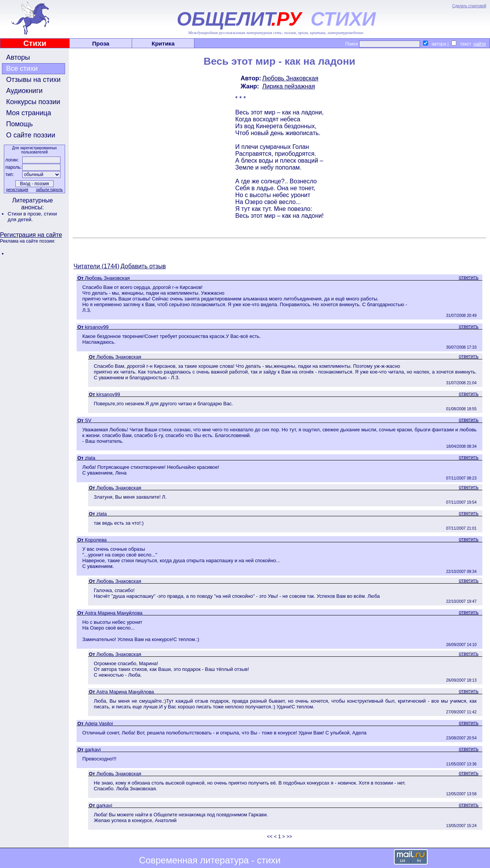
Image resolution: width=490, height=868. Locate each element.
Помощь (20, 124)
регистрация (17, 190)
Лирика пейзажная (289, 86)
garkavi (93, 750)
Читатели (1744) (96, 266)
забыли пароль (49, 190)
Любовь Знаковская (290, 78)
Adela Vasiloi (99, 724)
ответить (469, 277)
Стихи (35, 43)
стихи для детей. (32, 217)
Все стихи (22, 69)
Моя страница (29, 113)
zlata (90, 458)
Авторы (18, 57)
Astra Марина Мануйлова (114, 613)
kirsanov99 (97, 327)
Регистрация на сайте (31, 235)
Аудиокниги (24, 91)
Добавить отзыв (143, 266)
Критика (163, 43)
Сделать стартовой (469, 6)
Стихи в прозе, (26, 214)
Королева (96, 540)
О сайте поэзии (31, 135)
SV (88, 420)
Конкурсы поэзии (33, 102)
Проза (101, 43)
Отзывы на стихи (33, 80)
